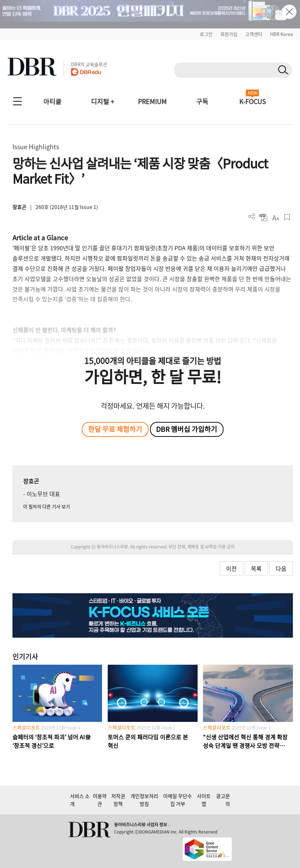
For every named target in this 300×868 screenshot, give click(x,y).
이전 (231, 568)
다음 (281, 568)
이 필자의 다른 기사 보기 (47, 506)
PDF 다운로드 (264, 217)
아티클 (52, 101)
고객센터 (254, 34)
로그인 (206, 34)
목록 (256, 568)
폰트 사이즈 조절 (275, 217)
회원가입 (229, 34)
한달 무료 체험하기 (115, 429)
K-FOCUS (253, 101)
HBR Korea (282, 34)
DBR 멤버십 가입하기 (187, 429)
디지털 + (103, 101)
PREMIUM (152, 101)
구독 (202, 101)
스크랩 (287, 217)
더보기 (252, 217)
